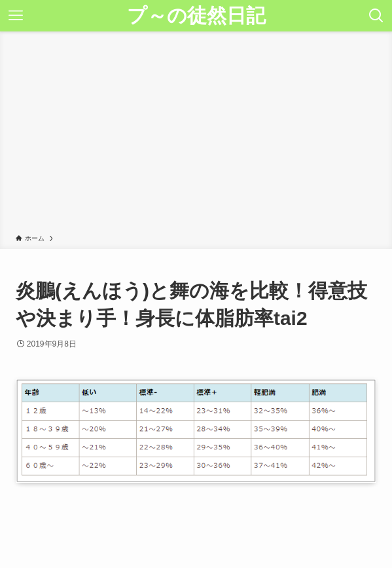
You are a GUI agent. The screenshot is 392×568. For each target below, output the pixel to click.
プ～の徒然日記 (196, 16)
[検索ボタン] (376, 16)
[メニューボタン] (16, 16)
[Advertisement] (196, 135)
